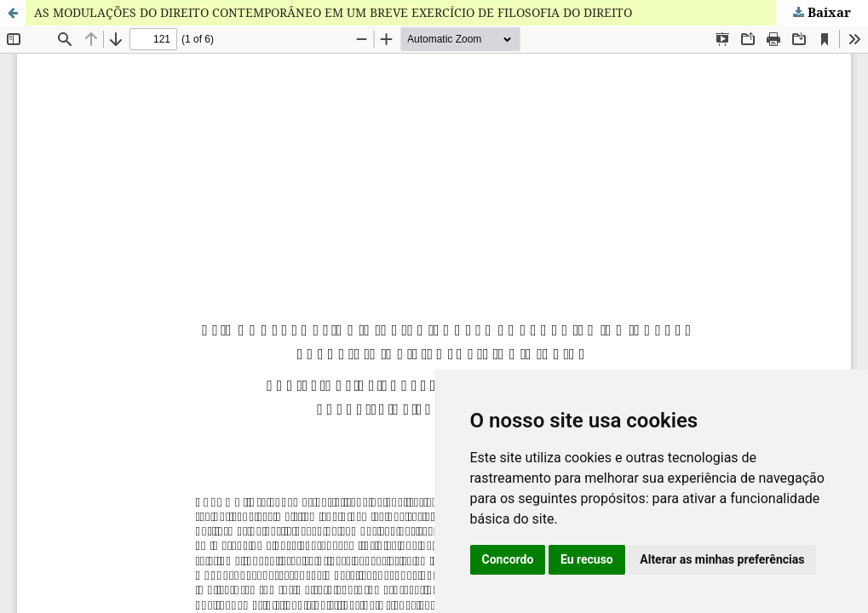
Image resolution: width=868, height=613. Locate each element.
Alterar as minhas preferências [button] (722, 559)
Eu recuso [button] (587, 559)
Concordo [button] (508, 559)
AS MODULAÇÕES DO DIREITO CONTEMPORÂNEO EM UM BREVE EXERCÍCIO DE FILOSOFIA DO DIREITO (333, 12)
